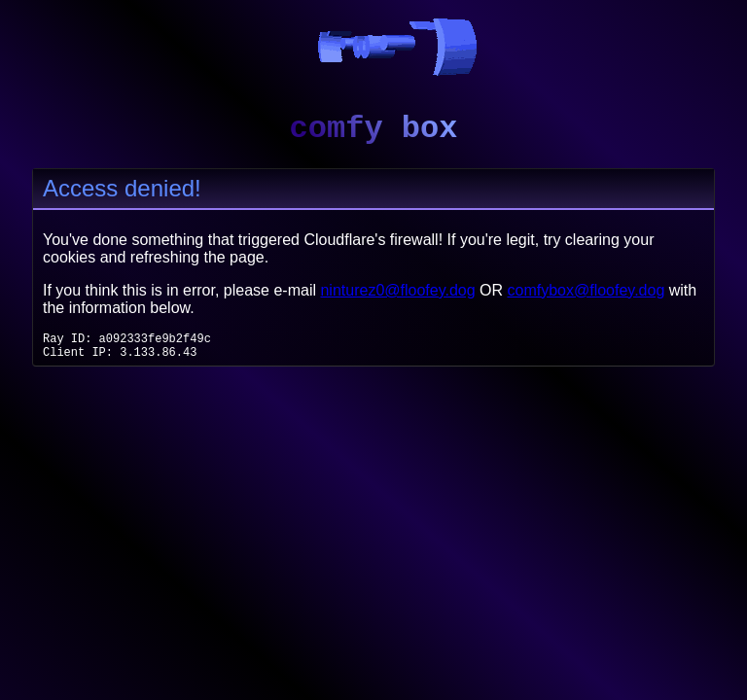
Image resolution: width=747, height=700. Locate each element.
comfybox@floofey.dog (587, 290)
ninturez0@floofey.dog (397, 290)
